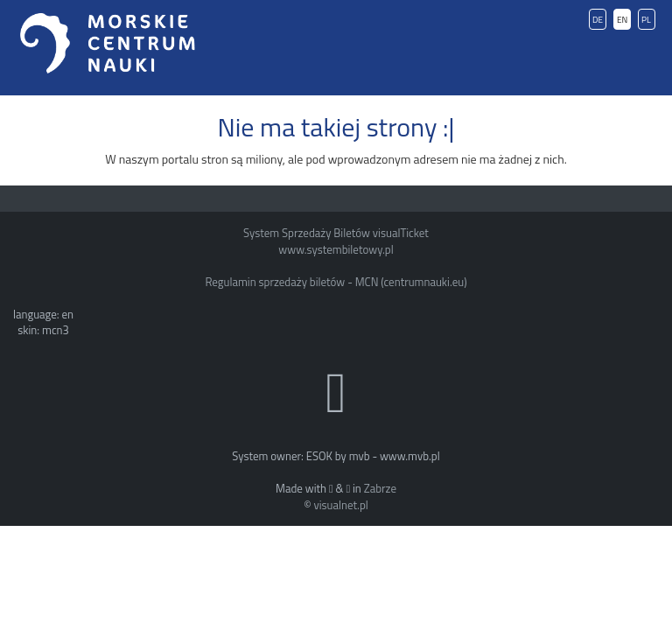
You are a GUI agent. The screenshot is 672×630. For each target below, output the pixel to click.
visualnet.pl (340, 505)
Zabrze (380, 488)
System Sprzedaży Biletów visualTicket (336, 233)
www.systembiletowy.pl (336, 249)
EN (622, 20)
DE (598, 20)
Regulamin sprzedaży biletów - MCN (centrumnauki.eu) (336, 282)
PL (646, 20)
